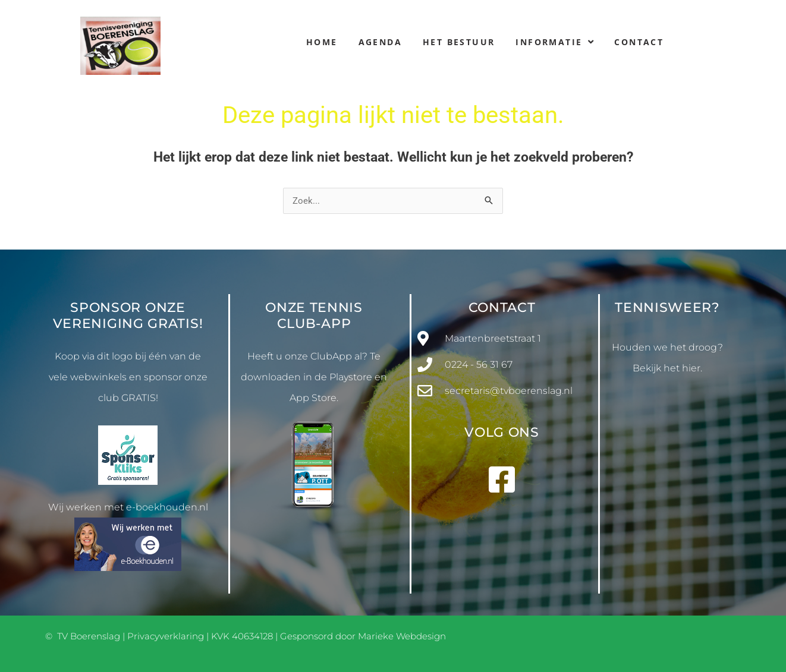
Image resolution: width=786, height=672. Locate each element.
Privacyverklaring (166, 636)
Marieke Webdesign (402, 636)
